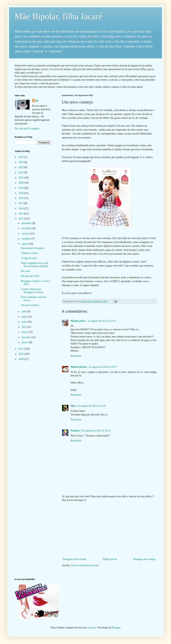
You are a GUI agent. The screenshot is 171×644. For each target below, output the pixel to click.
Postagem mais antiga (144, 559)
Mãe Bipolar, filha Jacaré (58, 16)
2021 (21, 178)
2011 (21, 349)
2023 (21, 167)
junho (25, 317)
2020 (21, 183)
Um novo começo (30, 305)
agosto (25, 244)
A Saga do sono (29, 258)
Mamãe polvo (78, 321)
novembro (27, 228)
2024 (21, 162)
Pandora (75, 431)
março (25, 332)
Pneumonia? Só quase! (33, 248)
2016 (21, 198)
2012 (21, 219)
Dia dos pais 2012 (30, 276)
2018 (21, 193)
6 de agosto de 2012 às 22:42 (96, 431)
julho (24, 311)
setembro (26, 239)
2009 (21, 359)
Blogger (116, 628)
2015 (21, 203)
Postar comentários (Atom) (85, 565)
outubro (26, 234)
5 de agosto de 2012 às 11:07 (91, 406)
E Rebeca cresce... (30, 253)
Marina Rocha (78, 367)
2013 (21, 214)
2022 (21, 173)
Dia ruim (25, 271)
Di (37, 101)
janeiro (25, 342)
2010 (21, 354)
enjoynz (92, 628)
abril (24, 327)
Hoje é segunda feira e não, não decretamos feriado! (35, 265)
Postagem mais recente (74, 559)
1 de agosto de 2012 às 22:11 (101, 321)
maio (24, 322)
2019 (21, 188)
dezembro (27, 223)
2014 (21, 209)
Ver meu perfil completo (27, 128)
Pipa (73, 406)
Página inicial (110, 559)
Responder (76, 356)
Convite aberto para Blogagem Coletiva (32, 291)
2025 (21, 157)
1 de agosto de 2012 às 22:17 (102, 367)
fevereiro (26, 337)
